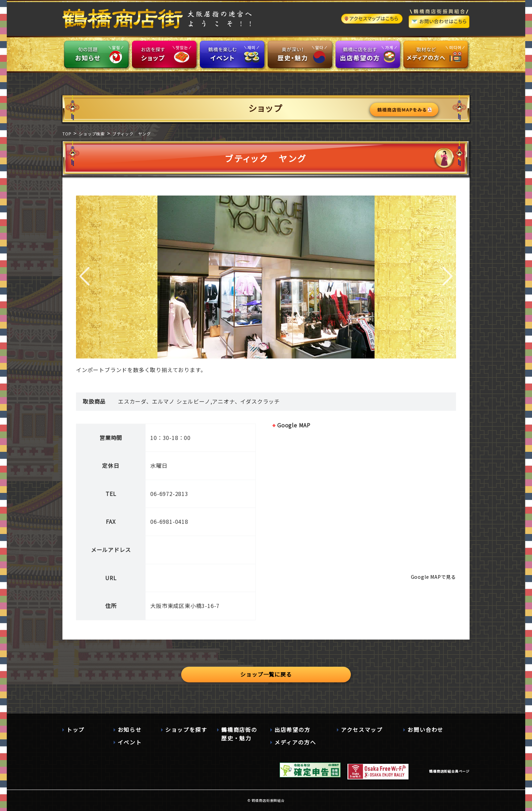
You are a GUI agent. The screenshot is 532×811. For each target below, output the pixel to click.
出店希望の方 (292, 730)
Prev (84, 277)
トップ (75, 730)
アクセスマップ (362, 730)
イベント (130, 742)
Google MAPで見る (433, 577)
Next (448, 277)
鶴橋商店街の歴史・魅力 (239, 734)
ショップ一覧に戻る (266, 674)
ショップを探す (186, 730)
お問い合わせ (425, 730)
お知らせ (130, 730)
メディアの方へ (295, 742)
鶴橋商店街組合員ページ (449, 771)
